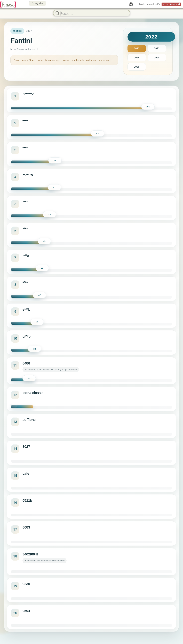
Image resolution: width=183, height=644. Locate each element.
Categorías (37, 3)
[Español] (131, 4)
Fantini (21, 41)
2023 (157, 48)
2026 (137, 67)
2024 (137, 57)
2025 (157, 57)
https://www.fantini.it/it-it (24, 49)
